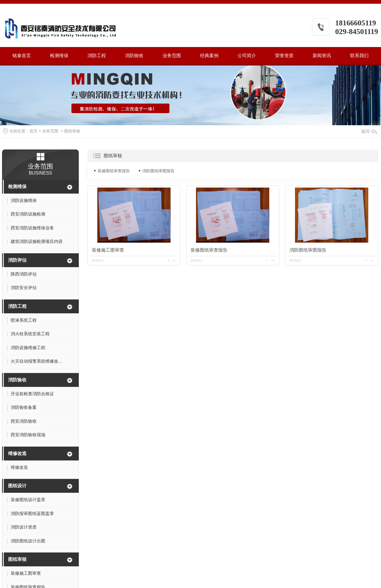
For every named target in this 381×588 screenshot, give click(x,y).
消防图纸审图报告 (158, 171)
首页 (33, 131)
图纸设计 (17, 486)
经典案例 (209, 56)
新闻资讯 (322, 56)
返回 (369, 131)
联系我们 (359, 56)
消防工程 (97, 56)
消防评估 (17, 260)
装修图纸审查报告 (114, 171)
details (98, 261)
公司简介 (247, 56)
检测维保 (59, 56)
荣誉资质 (284, 56)
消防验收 (134, 56)
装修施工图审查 (108, 250)
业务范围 (172, 56)
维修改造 (17, 453)
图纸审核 (72, 131)
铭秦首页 (22, 56)
